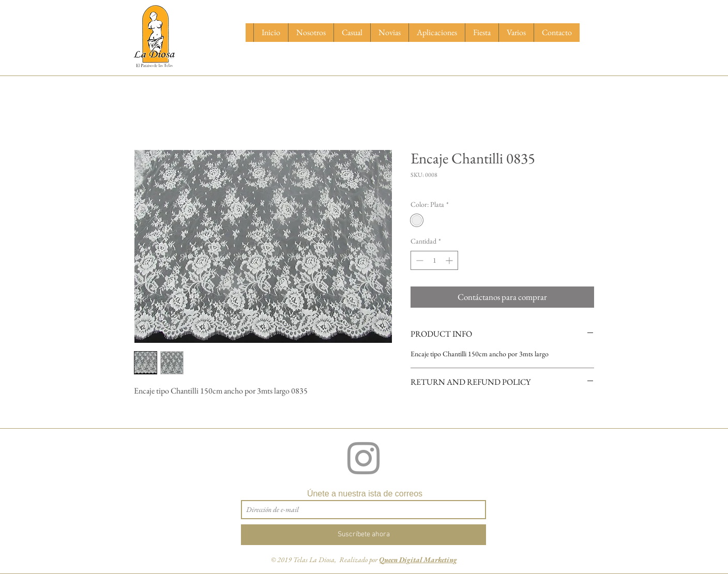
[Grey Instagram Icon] (363, 458)
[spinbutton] (434, 260)
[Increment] (450, 260)
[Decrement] (419, 260)
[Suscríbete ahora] (363, 535)
